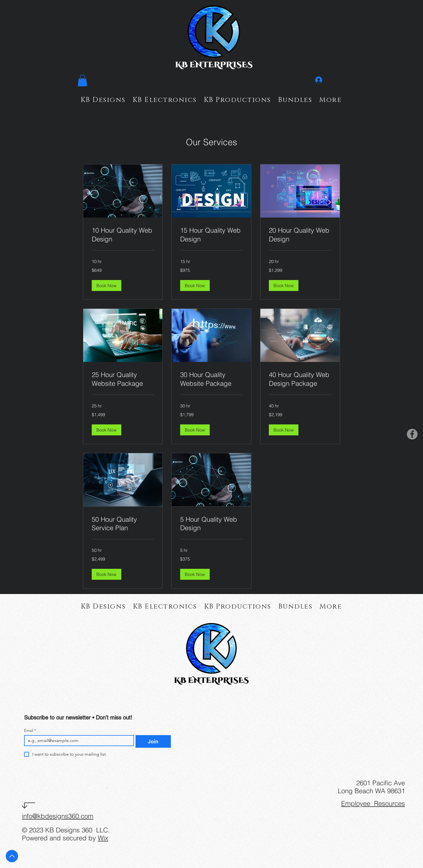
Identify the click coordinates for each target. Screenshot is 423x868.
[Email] (77, 741)
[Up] (12, 856)
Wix (103, 838)
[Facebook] (412, 434)
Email (30, 731)
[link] (123, 235)
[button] (82, 80)
